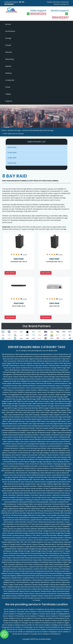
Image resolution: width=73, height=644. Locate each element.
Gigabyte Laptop (14, 587)
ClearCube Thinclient (25, 569)
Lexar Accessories (20, 475)
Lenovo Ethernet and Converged (14, 379)
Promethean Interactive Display (51, 562)
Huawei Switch (24, 553)
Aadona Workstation (64, 578)
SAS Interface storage (63, 404)
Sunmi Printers (50, 540)
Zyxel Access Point (51, 567)
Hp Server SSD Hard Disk (22, 491)
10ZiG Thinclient (54, 569)
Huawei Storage (49, 589)
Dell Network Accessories (52, 359)
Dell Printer (7, 531)
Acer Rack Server (14, 482)
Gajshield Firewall (10, 549)
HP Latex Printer (31, 511)
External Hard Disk (62, 540)
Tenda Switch (48, 596)
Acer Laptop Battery (22, 518)
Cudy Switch (6, 598)
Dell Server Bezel (39, 363)
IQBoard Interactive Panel (26, 576)
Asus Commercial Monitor (35, 388)
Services (57, 2)
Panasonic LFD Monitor (19, 477)
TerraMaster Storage (10, 551)
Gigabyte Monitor (9, 582)
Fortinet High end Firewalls (12, 419)
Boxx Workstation (63, 580)
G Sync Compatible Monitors (54, 488)
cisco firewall (25, 417)
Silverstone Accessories (47, 522)
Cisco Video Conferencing (33, 564)
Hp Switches (37, 368)
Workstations (10, 31)
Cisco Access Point (32, 464)
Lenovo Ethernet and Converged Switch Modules (29, 444)
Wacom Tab (15, 526)
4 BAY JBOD (45, 412)
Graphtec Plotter (29, 578)
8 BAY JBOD (36, 412)
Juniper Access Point (36, 567)
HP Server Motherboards (46, 511)
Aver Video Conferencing (62, 560)
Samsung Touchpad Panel (59, 502)
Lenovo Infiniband (48, 379)
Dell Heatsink (17, 383)
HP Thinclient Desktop (43, 459)
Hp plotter (60, 522)
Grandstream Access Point (44, 571)
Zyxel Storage (36, 551)
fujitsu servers (56, 582)
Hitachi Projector (30, 468)
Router (67, 462)
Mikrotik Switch (51, 544)
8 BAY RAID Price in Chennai (13, 134)
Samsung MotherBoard (27, 502)
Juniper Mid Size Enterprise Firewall (38, 433)
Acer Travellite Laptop (55, 542)
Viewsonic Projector (57, 390)
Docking (36, 415)
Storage (8, 38)
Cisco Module (52, 515)
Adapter (57, 415)
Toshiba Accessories (9, 504)
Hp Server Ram (17, 486)
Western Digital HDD (54, 484)
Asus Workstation (23, 582)
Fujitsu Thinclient (64, 567)
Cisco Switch (24, 442)
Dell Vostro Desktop (30, 529)
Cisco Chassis (49, 518)
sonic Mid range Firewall (54, 424)
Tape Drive (66, 359)
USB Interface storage (10, 406)
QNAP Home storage (42, 401)
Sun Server (7, 515)
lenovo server (8, 377)
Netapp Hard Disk (37, 518)
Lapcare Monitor (50, 580)
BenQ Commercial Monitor (29, 446)
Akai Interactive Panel (44, 576)
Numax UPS (53, 594)
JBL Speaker (63, 480)
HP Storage (59, 511)
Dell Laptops (48, 457)
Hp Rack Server (27, 368)
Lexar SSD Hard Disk (55, 477)
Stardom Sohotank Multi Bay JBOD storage (33, 408)
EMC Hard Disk (66, 513)
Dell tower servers (42, 366)
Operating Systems (57, 538)
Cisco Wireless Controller (29, 466)
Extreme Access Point (20, 567)
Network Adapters (64, 535)
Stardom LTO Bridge (43, 410)
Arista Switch (14, 553)
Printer (8, 87)
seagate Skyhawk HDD (24, 480)
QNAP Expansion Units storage (43, 404)
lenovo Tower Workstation (56, 475)
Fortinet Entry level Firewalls (52, 419)
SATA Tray (65, 415)
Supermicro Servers (31, 585)
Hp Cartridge (36, 497)
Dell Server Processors (51, 357)
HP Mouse (52, 526)
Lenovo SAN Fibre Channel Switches (42, 439)
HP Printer (14, 392)
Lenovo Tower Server (21, 377)
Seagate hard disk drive (12, 381)
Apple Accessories (36, 359)
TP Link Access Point (36, 524)
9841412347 (60, 17)
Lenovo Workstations (61, 354)
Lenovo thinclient (9, 556)
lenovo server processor (34, 488)
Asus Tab (58, 486)
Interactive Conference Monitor (55, 504)
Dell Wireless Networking (22, 374)
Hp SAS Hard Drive (30, 493)
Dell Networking (55, 372)
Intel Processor (9, 522)
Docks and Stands (29, 383)
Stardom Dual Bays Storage (39, 533)
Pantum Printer (32, 522)
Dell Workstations (8, 354)
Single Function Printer (52, 531)
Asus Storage (41, 484)
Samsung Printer (30, 392)
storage (53, 368)
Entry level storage (25, 404)
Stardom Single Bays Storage (60, 533)
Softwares (22, 540)
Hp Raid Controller (30, 486)
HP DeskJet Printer (54, 392)
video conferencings (54, 448)
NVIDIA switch (27, 544)
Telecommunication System (11, 538)
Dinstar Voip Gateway (30, 538)
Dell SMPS (6, 366)
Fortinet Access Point (26, 571)
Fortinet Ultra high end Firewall (60, 417)
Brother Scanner (40, 482)
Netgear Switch (65, 453)
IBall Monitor (27, 580)
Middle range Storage (10, 404)
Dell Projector (9, 390)
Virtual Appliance (23, 430)
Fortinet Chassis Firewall (39, 417)
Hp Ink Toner (46, 497)
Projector (9, 101)
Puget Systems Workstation (40, 582)
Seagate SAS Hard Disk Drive (31, 381)
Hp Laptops (47, 462)
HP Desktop (30, 459)
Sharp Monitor (38, 580)
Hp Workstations (47, 354)
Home (4, 130)
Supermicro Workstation (13, 580)
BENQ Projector (44, 390)
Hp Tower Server (15, 368)
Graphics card (25, 448)
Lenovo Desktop (58, 462)
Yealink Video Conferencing (53, 564)
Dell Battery (47, 520)
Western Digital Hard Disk (11, 542)
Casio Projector (18, 468)
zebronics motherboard (61, 495)
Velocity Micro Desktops (58, 585)
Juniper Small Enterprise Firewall (14, 433)
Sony (20, 450)
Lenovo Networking (62, 377)
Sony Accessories (9, 589)
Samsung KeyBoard (11, 502)
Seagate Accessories (63, 379)
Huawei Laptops (65, 587)
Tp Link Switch (39, 540)
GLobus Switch (29, 594)
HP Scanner (32, 457)
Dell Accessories (54, 506)
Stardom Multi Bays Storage (18, 533)
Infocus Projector (43, 468)
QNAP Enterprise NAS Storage (53, 397)
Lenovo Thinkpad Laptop (28, 506)
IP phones (55, 435)
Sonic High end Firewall (37, 424)
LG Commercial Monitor (55, 444)
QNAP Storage (61, 395)
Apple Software (57, 497)
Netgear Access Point (52, 524)
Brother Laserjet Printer (27, 484)
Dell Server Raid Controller (27, 361)
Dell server (31, 366)
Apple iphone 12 (25, 509)
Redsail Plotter (14, 591)
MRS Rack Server (43, 471)
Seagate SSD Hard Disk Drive (52, 381)
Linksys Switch (37, 589)
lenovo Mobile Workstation (36, 475)
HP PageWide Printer (15, 395)
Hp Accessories (8, 359)
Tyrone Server (16, 598)
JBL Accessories (21, 473)
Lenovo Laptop (24, 462)
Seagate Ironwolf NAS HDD (38, 477)
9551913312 (38, 14)
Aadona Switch (59, 551)
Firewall (8, 45)
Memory (29, 535)
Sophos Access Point (24, 589)
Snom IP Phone (44, 538)
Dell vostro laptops (60, 457)
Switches (9, 52)
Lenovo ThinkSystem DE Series (18, 439)
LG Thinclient (65, 569)
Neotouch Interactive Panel (30, 587)
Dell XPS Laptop (20, 459)
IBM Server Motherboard (36, 513)
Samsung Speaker (42, 502)
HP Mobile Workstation (24, 357)
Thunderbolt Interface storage (29, 406)
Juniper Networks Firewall (33, 547)
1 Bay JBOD (28, 415)
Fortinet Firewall (14, 417)
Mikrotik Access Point (10, 571)
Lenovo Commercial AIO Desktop (13, 464)
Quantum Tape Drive (16, 564)
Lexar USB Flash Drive (48, 473)
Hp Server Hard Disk (38, 491)
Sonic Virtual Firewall (20, 426)
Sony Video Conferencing (50, 587)
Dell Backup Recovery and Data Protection (36, 370)
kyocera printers (19, 535)
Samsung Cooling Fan (33, 500)
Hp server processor (24, 497)
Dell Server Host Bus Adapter (22, 363)
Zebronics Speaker (23, 495)
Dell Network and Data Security (59, 374)
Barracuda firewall (50, 547)
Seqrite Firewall (23, 549)
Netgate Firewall (37, 596)
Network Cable (13, 442)
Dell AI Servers (7, 535)
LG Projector (43, 455)
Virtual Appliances (53, 430)
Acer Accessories (8, 518)
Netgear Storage (36, 462)
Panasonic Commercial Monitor (51, 446)
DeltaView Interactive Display (32, 573)
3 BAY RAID (12, 158)
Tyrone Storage (28, 598)
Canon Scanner (65, 455)
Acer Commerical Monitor (55, 388)
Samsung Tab (49, 486)
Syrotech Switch (40, 598)
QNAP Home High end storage (60, 401)
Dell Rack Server (54, 366)
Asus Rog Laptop (63, 594)
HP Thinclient (65, 553)
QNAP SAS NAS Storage (33, 397)
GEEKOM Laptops (24, 596)
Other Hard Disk (21, 522)
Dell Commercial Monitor (27, 386)
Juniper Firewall (66, 430)
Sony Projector (20, 390)
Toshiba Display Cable (25, 504)
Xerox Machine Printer (19, 531)
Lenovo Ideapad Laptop (16, 511)
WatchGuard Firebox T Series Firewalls (38, 435)
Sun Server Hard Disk (53, 513)
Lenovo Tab (66, 486)
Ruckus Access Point (62, 571)
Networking (9, 59)
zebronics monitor (45, 495)
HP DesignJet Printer (10, 457)
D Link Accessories (24, 453)
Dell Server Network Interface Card (49, 361)
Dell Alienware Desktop (46, 529)
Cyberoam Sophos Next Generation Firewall (19, 428)
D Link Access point (21, 524)
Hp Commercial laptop (60, 459)
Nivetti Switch (46, 591)
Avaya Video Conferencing (42, 560)
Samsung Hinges (65, 500)
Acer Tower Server (27, 482)
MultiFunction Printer (35, 531)
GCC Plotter (40, 578)
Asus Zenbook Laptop (9, 596)
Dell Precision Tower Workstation (13, 471)
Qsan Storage (21, 556)
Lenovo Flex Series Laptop (39, 526)
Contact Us (64, 4)
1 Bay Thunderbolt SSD (16, 415)
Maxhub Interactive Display (11, 573)
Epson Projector (32, 390)
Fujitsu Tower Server (16, 585)
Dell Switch (41, 442)
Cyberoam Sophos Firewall (61, 426)
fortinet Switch (32, 556)
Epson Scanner (53, 455)
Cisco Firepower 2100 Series (35, 421)
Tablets (8, 94)
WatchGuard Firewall (16, 435)
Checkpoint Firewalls (16, 547)
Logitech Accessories (62, 518)
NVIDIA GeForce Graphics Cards (57, 491)
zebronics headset (9, 497)
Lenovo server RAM (30, 450)
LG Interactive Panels (57, 471)
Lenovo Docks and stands (46, 386)
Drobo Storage (47, 551)
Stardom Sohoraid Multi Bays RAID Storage (38, 130)
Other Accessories (10, 361)
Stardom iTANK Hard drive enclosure (22, 410)
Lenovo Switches (52, 442)
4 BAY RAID (12, 153)
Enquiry (50, 2)
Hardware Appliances (38, 430)
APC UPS (27, 542)
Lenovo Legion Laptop (58, 410)
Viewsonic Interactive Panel (22, 560)
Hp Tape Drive (53, 450)
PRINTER (21, 392)
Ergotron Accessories (30, 455)
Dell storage (62, 368)
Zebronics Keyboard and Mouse (14, 488)
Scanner (52, 395)
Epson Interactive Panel (60, 591)
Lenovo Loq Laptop (15, 529)
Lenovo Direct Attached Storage (25, 437)
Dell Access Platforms (39, 374)
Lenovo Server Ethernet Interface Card (51, 493)
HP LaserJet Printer (30, 395)
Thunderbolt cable (47, 415)
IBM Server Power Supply (37, 515)
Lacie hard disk (31, 471)
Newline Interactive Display (11, 562)
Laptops (8, 66)
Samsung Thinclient (9, 569)
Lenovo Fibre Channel (33, 379)
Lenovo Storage (49, 377)
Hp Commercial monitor (17, 388)
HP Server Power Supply (19, 515)
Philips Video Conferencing (48, 556)
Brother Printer (13, 484)
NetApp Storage (48, 549)
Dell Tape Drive (65, 363)
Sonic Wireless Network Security (39, 426)
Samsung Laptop (63, 515)
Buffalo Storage (24, 551)
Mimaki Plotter (17, 578)
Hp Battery (65, 520)
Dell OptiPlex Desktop (62, 529)
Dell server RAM (65, 357)
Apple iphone (14, 509)
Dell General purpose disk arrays (28, 372)
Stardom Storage (14, 130)
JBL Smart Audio (39, 480)
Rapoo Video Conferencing (52, 558)
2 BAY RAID (12, 163)
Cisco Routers (44, 466)
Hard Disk (64, 366)
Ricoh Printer (25, 526)
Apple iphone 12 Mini (38, 509)
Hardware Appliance (9, 430)
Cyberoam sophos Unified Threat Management (52, 428)
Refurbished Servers (22, 520)
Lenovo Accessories (21, 359)
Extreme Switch (36, 553)
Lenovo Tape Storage (45, 437)
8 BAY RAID (12, 147)
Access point (42, 506)
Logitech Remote (36, 520)
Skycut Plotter (25, 591)
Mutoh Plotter (51, 578)
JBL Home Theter (51, 480)
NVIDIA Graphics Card (39, 542)
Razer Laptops (44, 585)
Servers (8, 24)
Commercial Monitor (60, 383)
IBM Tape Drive (42, 450)
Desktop (8, 73)
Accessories (10, 80)
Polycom (14, 450)
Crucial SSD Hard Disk (49, 535)
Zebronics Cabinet (52, 363)
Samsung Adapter (18, 500)
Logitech (65, 448)
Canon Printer (43, 395)
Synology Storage (60, 464)
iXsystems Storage (62, 549)
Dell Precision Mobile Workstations (27, 354)
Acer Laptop (38, 504)
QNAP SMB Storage (29, 399)
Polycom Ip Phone (41, 594)
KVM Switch (56, 520)
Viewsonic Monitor (46, 464)
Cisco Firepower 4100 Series (56, 421)
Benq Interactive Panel (33, 558)
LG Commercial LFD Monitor (60, 468)
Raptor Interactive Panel (16, 558)
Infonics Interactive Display (53, 573)
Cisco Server (22, 457)
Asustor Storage (38, 544)
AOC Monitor (16, 455)
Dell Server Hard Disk (19, 513)
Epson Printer (42, 392)
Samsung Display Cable (50, 500)
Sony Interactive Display (30, 562)
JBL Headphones (34, 473)
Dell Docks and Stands (44, 383)
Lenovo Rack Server (36, 377)
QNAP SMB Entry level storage (23, 401)
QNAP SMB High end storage (47, 399)
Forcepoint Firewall (64, 547)
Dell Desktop (6, 455)
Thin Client (36, 535)
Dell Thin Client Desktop (51, 553)
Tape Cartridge (37, 453)
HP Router (46, 368)
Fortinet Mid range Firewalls (32, 419)
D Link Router (12, 453)
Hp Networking (17, 493)
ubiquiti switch (16, 544)
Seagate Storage (35, 549)
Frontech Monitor (58, 576)
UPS (22, 542)
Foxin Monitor (36, 591)
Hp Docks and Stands (38, 448)
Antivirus (30, 540)
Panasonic (7, 450)
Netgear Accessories (51, 453)
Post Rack (34, 495)
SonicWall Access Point (62, 596)
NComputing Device (53, 509)
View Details (10, 273)
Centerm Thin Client (40, 569)
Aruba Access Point (53, 598)
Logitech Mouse (9, 520)
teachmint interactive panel (13, 594)
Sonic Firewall (23, 424)
